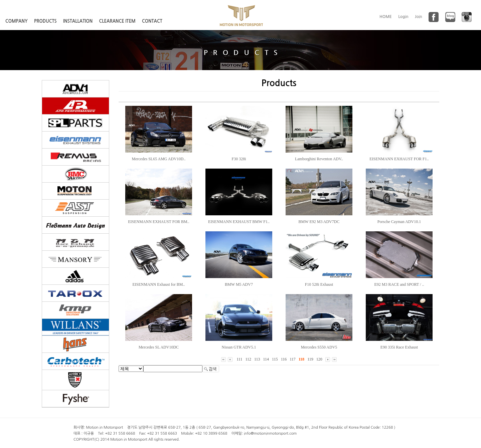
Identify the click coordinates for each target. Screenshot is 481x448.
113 (257, 359)
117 (293, 359)
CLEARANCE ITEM (117, 21)
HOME (386, 17)
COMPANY (17, 21)
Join (419, 17)
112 (248, 359)
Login (403, 17)
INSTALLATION (78, 21)
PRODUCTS (45, 21)
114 (266, 359)
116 (284, 359)
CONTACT (152, 21)
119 (310, 359)
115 (275, 359)
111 (239, 359)
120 (319, 359)
